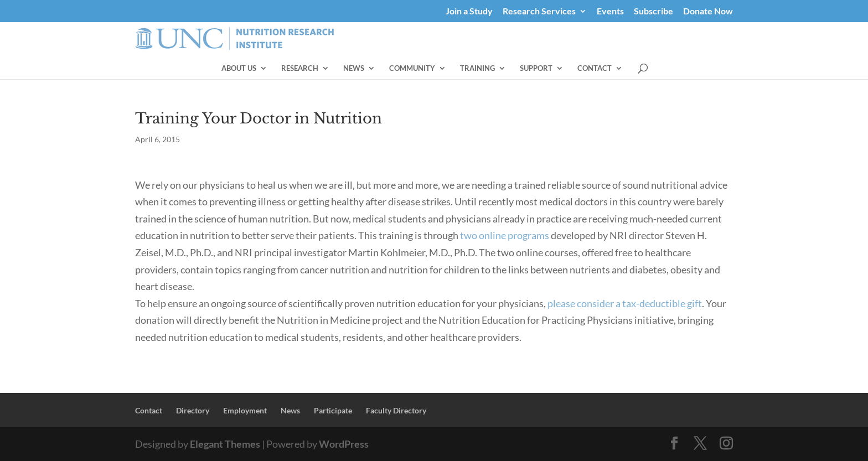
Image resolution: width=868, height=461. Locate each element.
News (439, 68)
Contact (680, 68)
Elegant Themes (225, 444)
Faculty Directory (396, 410)
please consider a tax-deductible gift (625, 303)
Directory (193, 410)
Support (621, 68)
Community (497, 68)
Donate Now (708, 11)
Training (563, 68)
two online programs (505, 235)
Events (610, 11)
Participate (333, 410)
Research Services (539, 11)
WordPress (344, 444)
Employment (245, 410)
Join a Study (469, 11)
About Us (324, 68)
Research (385, 68)
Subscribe (653, 11)
